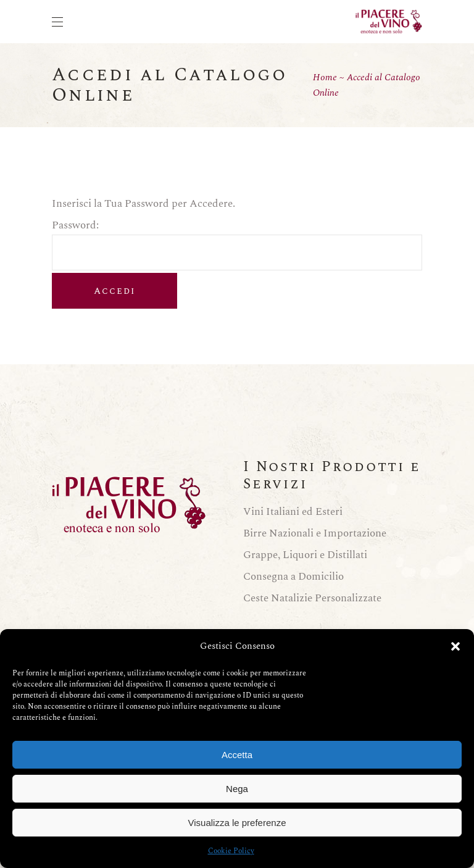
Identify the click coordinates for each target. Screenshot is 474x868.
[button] (455, 646)
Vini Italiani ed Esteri (293, 512)
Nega (237, 789)
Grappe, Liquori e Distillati (305, 555)
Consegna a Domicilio (293, 577)
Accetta (237, 755)
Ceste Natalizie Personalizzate (312, 598)
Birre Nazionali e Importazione (315, 533)
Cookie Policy (231, 851)
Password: (237, 233)
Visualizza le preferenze (237, 823)
